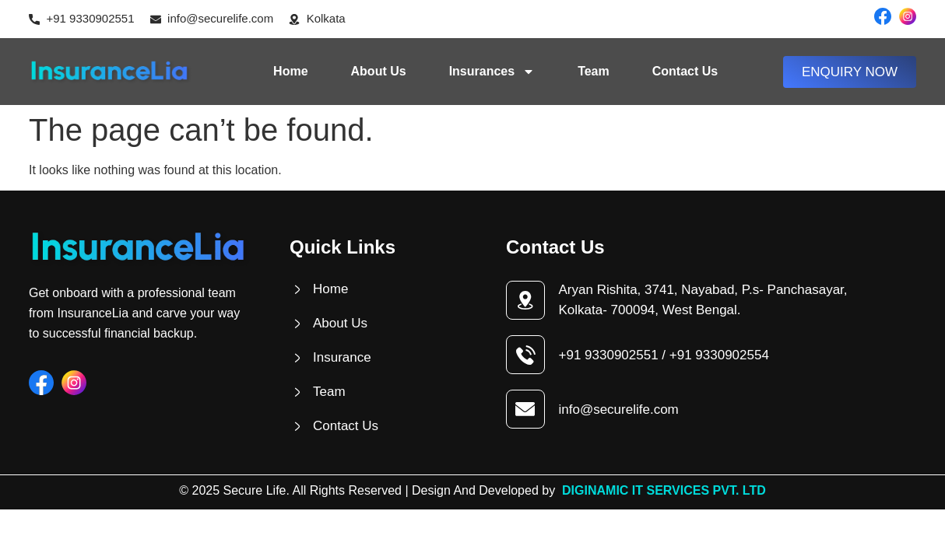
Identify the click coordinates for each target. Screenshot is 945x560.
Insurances (492, 72)
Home (290, 71)
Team (594, 71)
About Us (379, 71)
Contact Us (685, 71)
